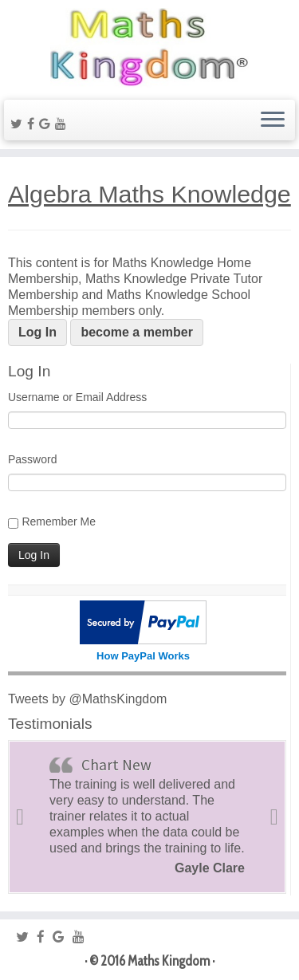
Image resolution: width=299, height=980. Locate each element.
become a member (137, 332)
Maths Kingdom (169, 961)
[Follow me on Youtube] (63, 124)
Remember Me (59, 521)
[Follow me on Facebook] (33, 124)
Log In (37, 332)
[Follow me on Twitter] (19, 124)
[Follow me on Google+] (47, 124)
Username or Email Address (77, 397)
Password (32, 459)
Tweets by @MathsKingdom (87, 699)
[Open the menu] (273, 120)
